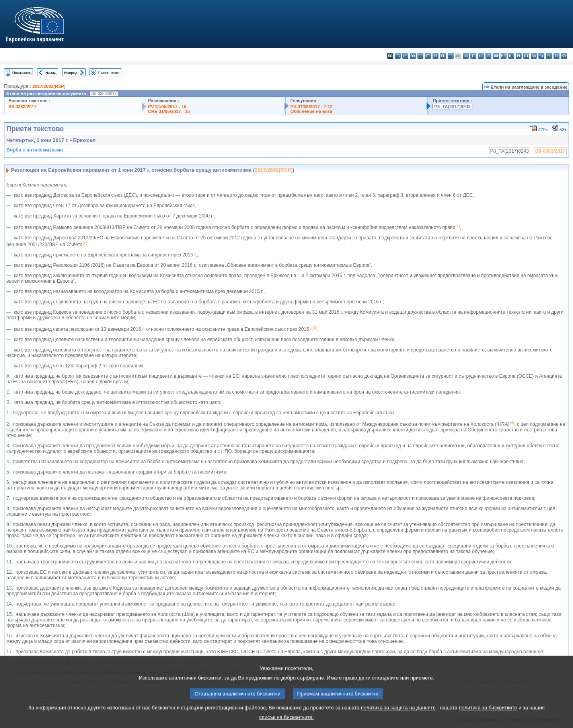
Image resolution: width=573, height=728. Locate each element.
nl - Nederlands (511, 56)
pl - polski (519, 56)
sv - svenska (564, 56)
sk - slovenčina (541, 56)
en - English (443, 56)
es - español (398, 56)
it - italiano (473, 56)
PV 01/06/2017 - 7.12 (312, 107)
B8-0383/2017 (22, 107)
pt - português (526, 56)
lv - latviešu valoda (481, 56)
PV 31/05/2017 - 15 (167, 107)
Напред (71, 73)
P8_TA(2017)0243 (452, 107)
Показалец (22, 73)
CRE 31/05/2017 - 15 (169, 111)
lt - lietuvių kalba (488, 56)
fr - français (451, 56)
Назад (51, 73)
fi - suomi (556, 56)
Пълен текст (109, 73)
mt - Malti (504, 56)
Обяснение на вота (311, 111)
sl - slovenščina (549, 56)
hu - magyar (496, 56)
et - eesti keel (428, 56)
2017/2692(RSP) (49, 86)
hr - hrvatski (466, 56)
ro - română (534, 56)
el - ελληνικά (436, 56)
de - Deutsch (420, 56)
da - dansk (413, 56)
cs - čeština (405, 56)
